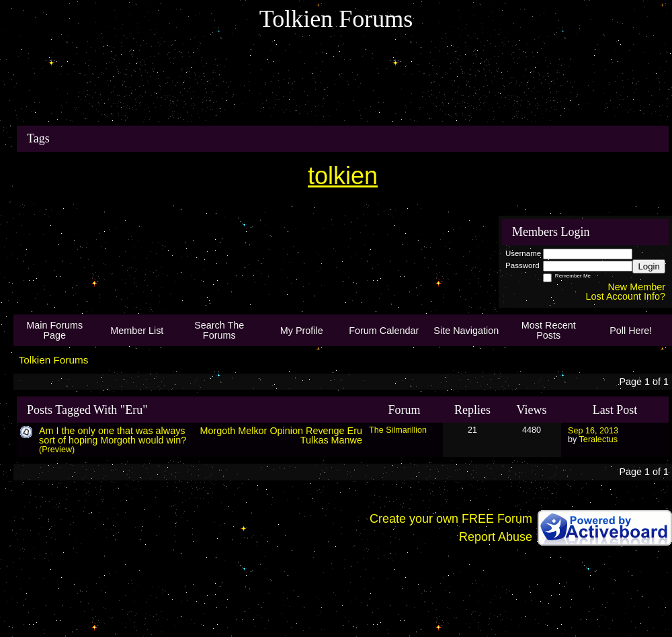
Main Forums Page (54, 330)
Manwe (347, 440)
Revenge (325, 431)
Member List (137, 331)
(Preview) (57, 450)
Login (649, 266)
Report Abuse (496, 537)
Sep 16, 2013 (593, 431)
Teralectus (598, 439)
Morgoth (217, 431)
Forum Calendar (384, 331)
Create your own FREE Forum (451, 519)
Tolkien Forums (54, 360)
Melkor (252, 431)
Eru (355, 431)
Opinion (286, 431)
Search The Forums (219, 330)
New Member (636, 287)
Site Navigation (466, 331)
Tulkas (314, 440)
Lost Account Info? (626, 296)
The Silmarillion (398, 430)
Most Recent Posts (549, 330)
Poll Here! (631, 331)
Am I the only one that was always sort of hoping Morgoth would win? (113, 435)
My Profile (302, 331)
